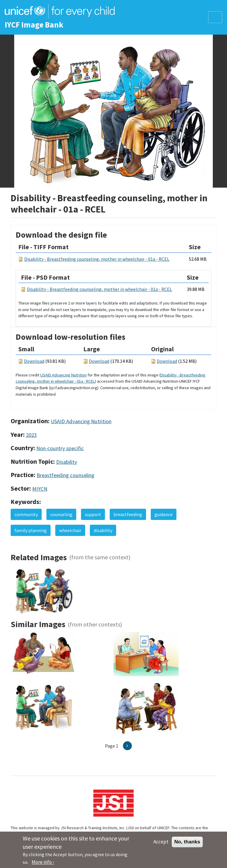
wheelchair (70, 530)
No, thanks (187, 844)
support (93, 514)
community (26, 514)
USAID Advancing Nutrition (63, 375)
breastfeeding (128, 514)
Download (34, 361)
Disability (67, 462)
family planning (31, 530)
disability (103, 530)
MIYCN (40, 489)
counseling (61, 514)
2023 (31, 435)
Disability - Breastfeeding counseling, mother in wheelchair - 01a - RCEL (97, 259)
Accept (161, 844)
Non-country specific (60, 448)
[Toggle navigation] (215, 17)
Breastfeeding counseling (65, 475)
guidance (164, 514)
